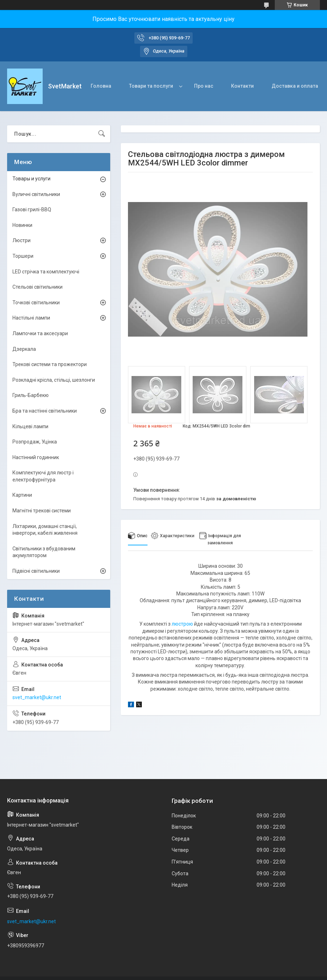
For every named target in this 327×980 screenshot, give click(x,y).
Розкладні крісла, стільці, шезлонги (54, 380)
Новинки (22, 225)
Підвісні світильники (36, 571)
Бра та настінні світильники (45, 411)
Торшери (23, 256)
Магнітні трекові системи (42, 511)
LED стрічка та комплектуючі (46, 272)
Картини (22, 495)
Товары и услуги (31, 179)
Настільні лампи (31, 318)
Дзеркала (24, 349)
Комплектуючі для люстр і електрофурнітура (43, 476)
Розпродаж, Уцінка (35, 442)
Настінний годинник (36, 457)
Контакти (242, 86)
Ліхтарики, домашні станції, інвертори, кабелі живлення (45, 530)
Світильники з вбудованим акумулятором (44, 552)
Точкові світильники (36, 303)
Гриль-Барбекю (31, 395)
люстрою (182, 624)
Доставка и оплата (295, 86)
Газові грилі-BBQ (32, 209)
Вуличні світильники (36, 194)
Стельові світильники (37, 287)
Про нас (204, 86)
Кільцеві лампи (30, 426)
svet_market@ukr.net (37, 697)
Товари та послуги (151, 86)
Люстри (22, 240)
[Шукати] (102, 134)
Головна (101, 86)
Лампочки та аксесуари (40, 333)
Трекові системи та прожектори (50, 364)
